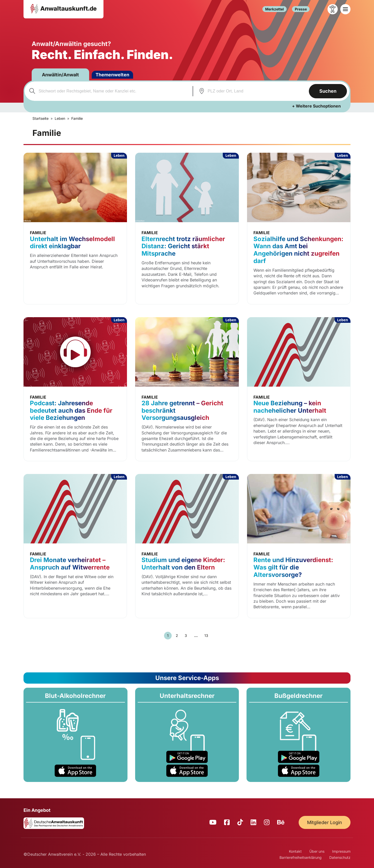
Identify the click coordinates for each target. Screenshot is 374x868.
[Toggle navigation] (345, 9)
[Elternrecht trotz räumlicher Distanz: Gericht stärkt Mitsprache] (187, 228)
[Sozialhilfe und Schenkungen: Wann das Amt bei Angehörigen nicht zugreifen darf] (299, 228)
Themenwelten (112, 75)
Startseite (40, 118)
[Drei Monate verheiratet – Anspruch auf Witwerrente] (75, 546)
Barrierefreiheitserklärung (301, 857)
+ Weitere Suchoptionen (316, 106)
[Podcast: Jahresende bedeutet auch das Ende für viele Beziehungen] (75, 389)
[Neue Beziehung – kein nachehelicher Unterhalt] (299, 389)
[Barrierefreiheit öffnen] (333, 9)
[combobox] (108, 91)
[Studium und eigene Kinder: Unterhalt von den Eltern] (187, 546)
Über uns (317, 851)
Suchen (328, 91)
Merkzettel (274, 9)
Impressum (341, 851)
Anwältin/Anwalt (60, 75)
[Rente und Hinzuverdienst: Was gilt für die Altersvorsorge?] (299, 546)
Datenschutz (340, 857)
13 (206, 635)
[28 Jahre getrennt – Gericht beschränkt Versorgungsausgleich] (187, 389)
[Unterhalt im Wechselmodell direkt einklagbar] (75, 228)
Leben (60, 118)
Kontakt (295, 851)
